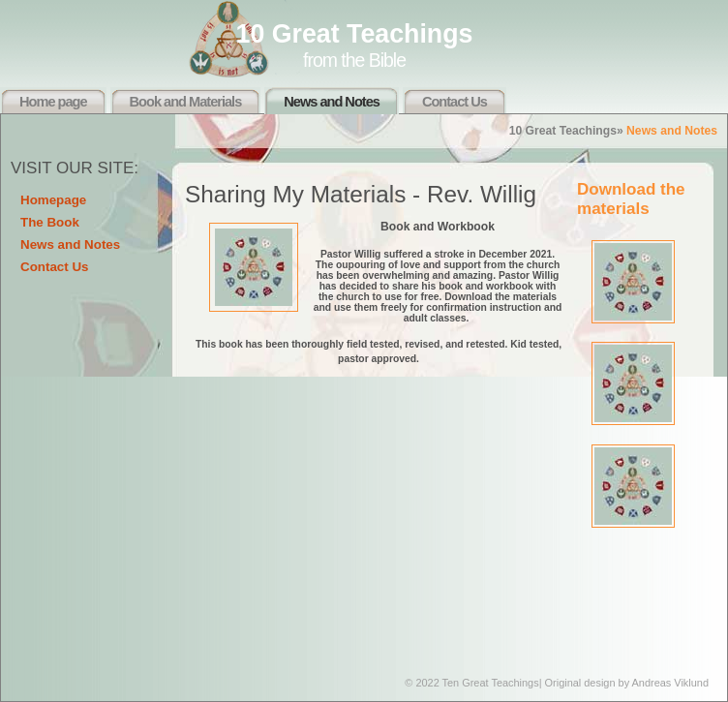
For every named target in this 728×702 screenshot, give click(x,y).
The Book (50, 222)
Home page (53, 102)
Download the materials (631, 199)
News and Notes (332, 102)
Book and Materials (186, 102)
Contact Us (455, 102)
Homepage (53, 200)
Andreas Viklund (670, 683)
